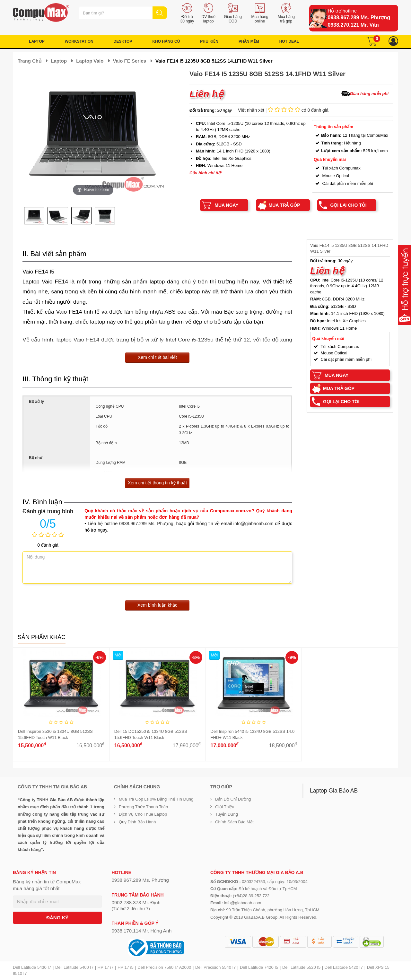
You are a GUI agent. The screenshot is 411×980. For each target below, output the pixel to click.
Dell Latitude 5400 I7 (74, 967)
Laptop (59, 61)
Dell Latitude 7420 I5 (259, 967)
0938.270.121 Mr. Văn (353, 25)
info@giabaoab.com (254, 524)
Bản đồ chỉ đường (233, 799)
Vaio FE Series (130, 61)
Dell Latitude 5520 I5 (301, 967)
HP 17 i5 (126, 967)
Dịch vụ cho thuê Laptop (143, 814)
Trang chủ (30, 61)
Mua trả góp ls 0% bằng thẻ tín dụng (156, 799)
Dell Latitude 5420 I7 (344, 967)
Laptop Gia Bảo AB (334, 791)
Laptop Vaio (90, 61)
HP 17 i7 (106, 967)
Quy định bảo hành (137, 822)
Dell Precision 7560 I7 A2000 (164, 967)
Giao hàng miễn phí (369, 94)
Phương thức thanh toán (143, 807)
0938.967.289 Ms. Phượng (359, 17)
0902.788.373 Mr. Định (136, 902)
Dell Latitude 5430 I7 (32, 967)
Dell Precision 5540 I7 (215, 967)
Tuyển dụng (227, 814)
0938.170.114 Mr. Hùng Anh (142, 931)
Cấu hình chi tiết (206, 173)
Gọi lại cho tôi (348, 205)
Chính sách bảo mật (234, 822)
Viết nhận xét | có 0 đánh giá (283, 110)
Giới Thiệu (225, 807)
